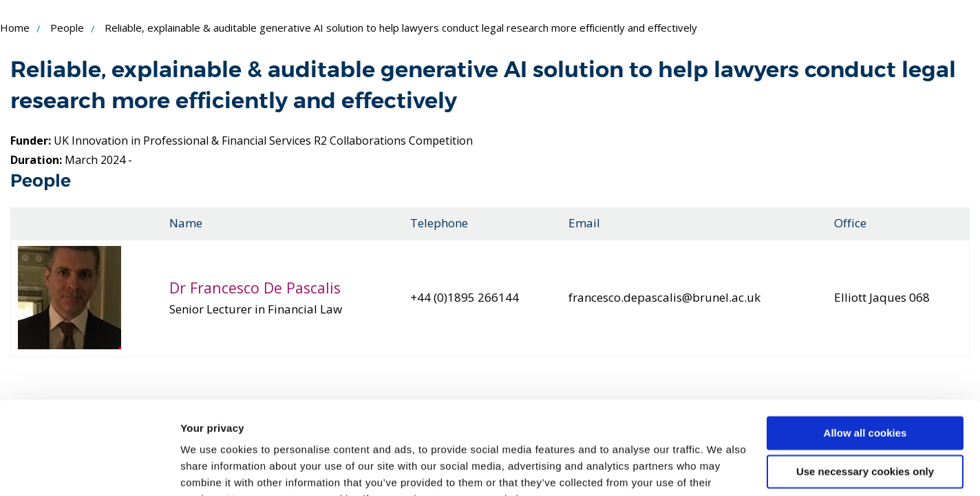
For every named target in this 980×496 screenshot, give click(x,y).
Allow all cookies (865, 365)
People (67, 28)
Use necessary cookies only (865, 403)
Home (15, 28)
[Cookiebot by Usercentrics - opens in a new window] (89, 469)
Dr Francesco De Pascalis (255, 288)
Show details (212, 469)
